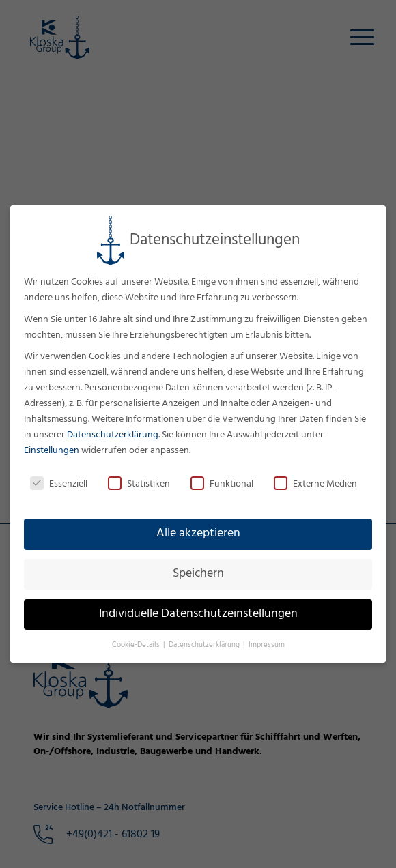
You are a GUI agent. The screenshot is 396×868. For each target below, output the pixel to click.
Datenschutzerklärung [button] (205, 645)
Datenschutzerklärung (113, 435)
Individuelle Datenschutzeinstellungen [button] (198, 614)
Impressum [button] (267, 645)
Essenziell (59, 484)
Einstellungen (52, 451)
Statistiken (139, 484)
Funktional (222, 484)
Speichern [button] (198, 574)
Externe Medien (315, 484)
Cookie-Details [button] (137, 645)
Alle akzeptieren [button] (198, 534)
